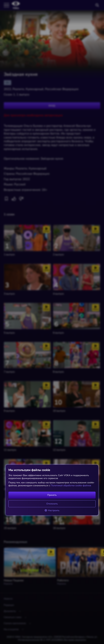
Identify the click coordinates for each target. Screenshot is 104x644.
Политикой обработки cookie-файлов (71, 486)
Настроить (52, 510)
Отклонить (52, 504)
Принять (52, 495)
